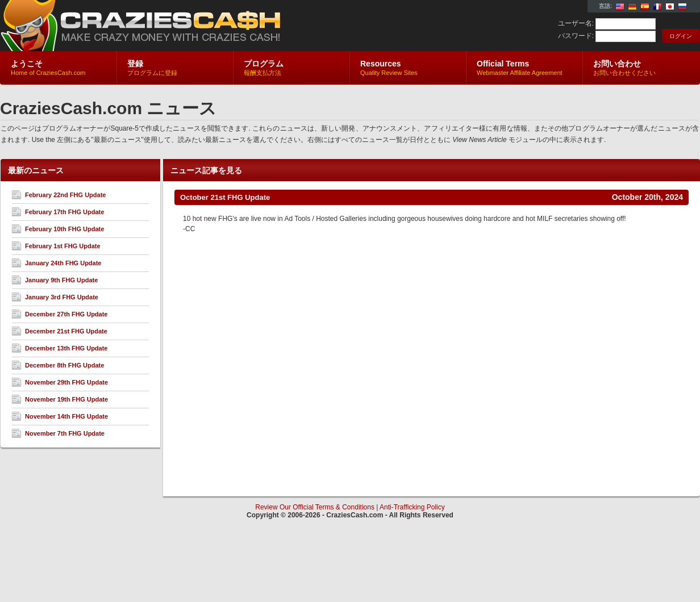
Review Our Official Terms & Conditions (315, 507)
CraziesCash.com (136, 26)
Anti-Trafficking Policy (412, 507)
